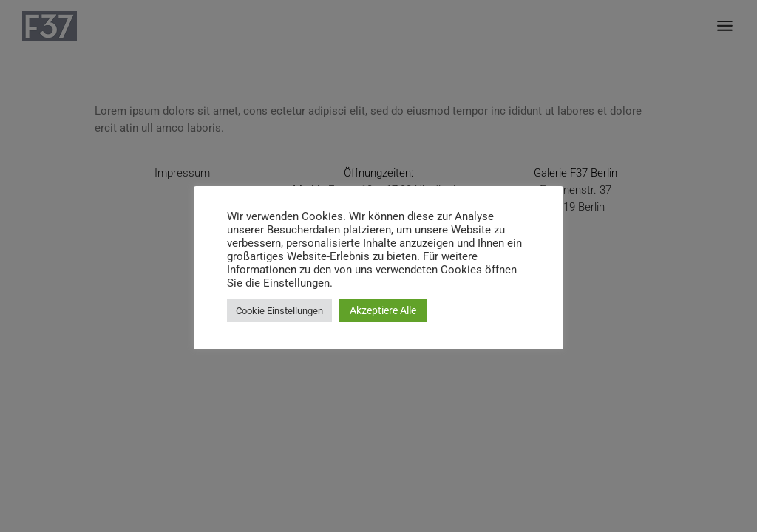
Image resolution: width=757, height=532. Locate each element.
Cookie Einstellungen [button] (279, 311)
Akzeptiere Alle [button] (383, 310)
